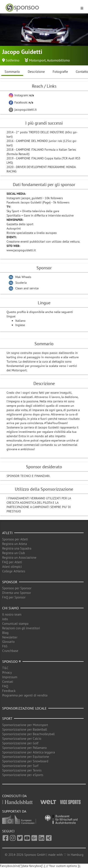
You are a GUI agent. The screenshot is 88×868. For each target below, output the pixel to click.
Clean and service (27, 288)
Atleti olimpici (12, 567)
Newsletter (10, 637)
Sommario (12, 72)
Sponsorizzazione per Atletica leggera (28, 752)
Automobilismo (58, 60)
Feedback (9, 691)
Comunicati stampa (15, 624)
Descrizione (36, 72)
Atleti (7, 533)
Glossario (8, 642)
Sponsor (10, 582)
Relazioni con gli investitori (21, 628)
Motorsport (37, 60)
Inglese (20, 325)
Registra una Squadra (17, 548)
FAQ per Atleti (12, 562)
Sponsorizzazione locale (24, 708)
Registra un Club (14, 553)
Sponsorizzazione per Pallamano (24, 748)
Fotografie (60, 72)
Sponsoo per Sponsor (17, 588)
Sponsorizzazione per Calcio (22, 739)
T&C (5, 668)
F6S (5, 646)
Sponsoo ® (12, 661)
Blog (5, 633)
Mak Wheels (23, 277)
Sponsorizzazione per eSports (23, 775)
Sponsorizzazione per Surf (20, 766)
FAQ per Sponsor (14, 597)
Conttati (8, 682)
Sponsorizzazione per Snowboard (25, 761)
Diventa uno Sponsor (17, 593)
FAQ (5, 686)
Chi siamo (10, 608)
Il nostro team (12, 614)
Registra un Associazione (19, 557)
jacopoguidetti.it (23, 110)
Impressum (10, 677)
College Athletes (14, 571)
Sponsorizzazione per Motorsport (25, 725)
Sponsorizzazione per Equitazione (26, 757)
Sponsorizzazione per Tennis (22, 770)
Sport (7, 718)
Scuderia (21, 283)
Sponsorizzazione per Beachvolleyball (28, 734)
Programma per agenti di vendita (25, 695)
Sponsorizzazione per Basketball (25, 729)
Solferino (13, 60)
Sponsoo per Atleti (15, 539)
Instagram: (21, 95)
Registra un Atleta (15, 544)
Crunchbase (10, 651)
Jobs (5, 619)
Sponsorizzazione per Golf (20, 743)
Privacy (7, 672)
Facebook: (21, 102)
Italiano (20, 321)
